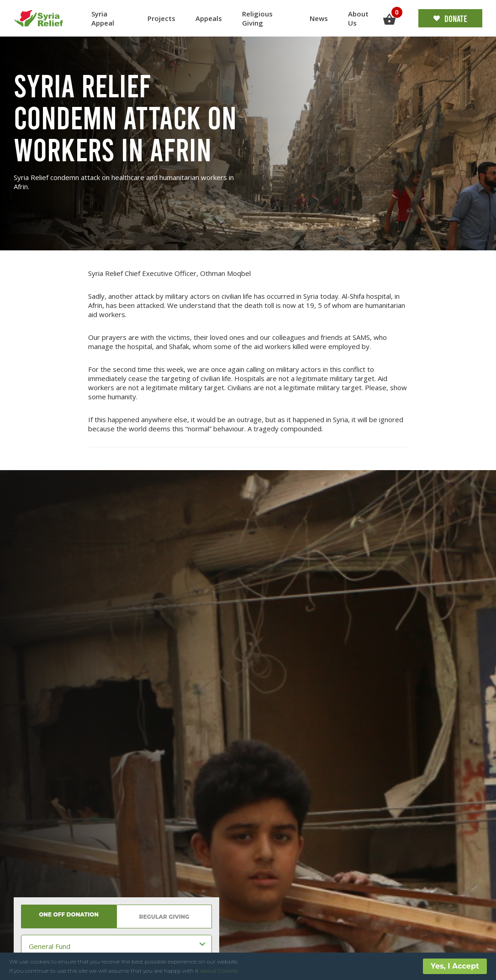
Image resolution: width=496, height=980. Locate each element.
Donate (450, 18)
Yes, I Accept (455, 966)
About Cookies (219, 971)
